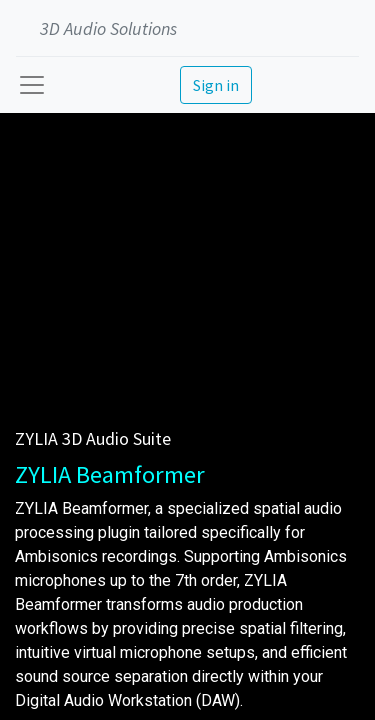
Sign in (216, 85)
